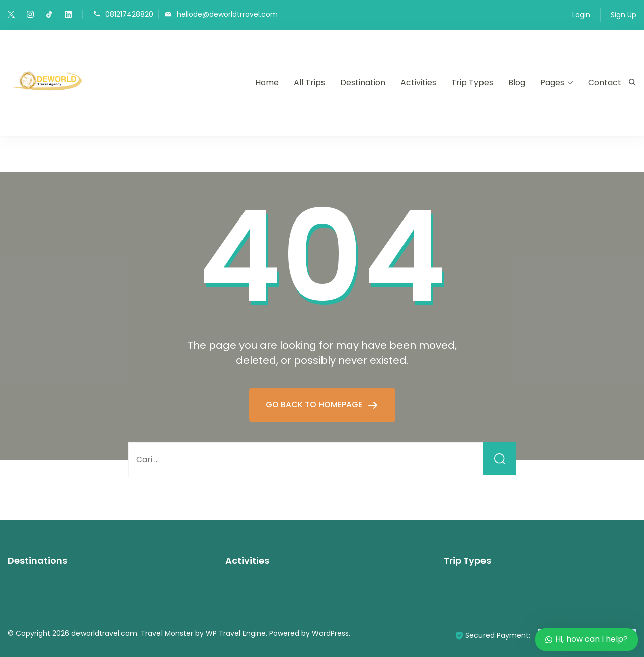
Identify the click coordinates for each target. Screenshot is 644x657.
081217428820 (129, 14)
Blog (517, 82)
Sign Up (624, 15)
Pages (552, 82)
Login (581, 15)
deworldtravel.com (104, 633)
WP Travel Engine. (236, 633)
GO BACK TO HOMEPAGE (315, 405)
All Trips (309, 82)
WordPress (330, 633)
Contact (605, 82)
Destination (363, 82)
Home (267, 82)
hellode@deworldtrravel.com (227, 14)
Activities (418, 82)
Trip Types (472, 82)
